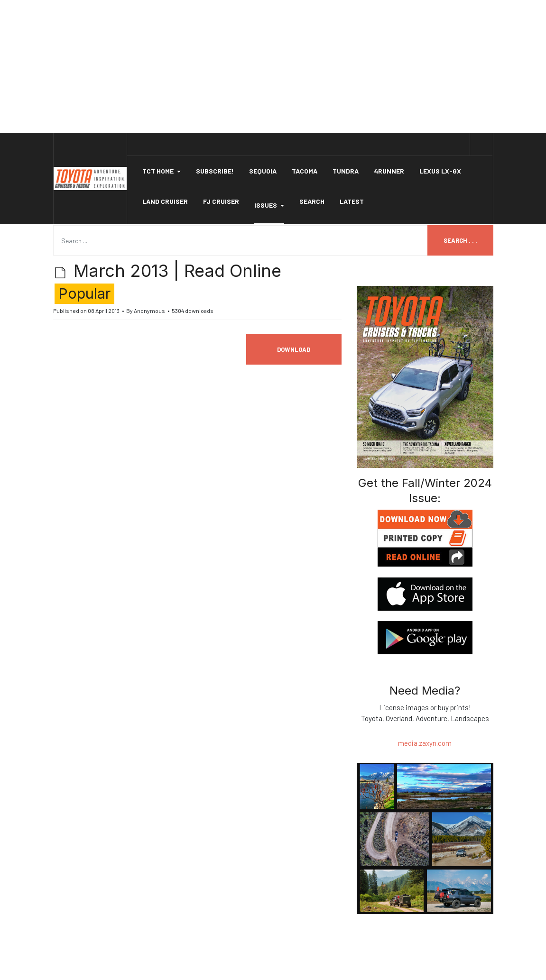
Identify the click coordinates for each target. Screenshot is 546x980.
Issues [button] (269, 205)
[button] (162, 171)
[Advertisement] (273, 66)
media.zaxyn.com (425, 743)
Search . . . (460, 240)
